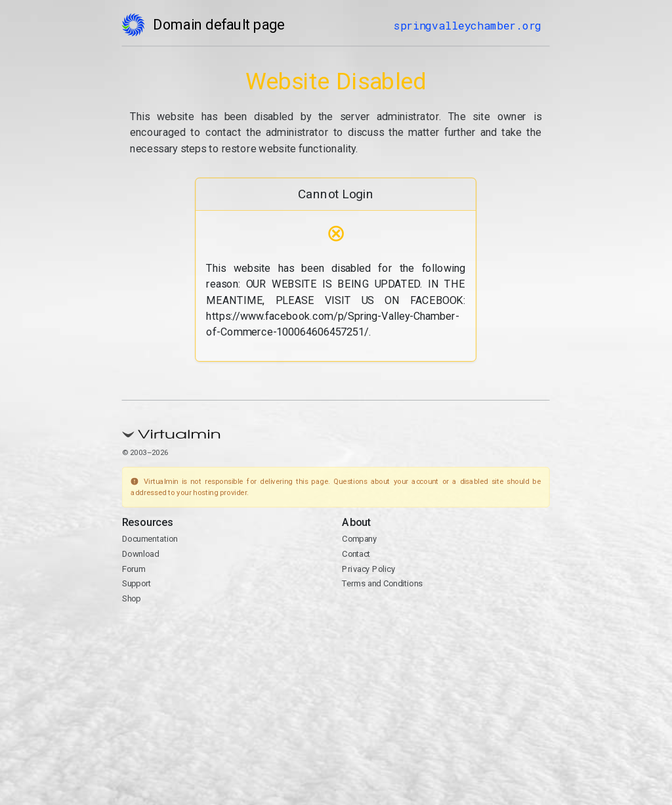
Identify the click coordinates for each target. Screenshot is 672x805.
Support (137, 584)
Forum (134, 569)
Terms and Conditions (383, 584)
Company (360, 539)
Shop (132, 598)
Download (141, 554)
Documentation (150, 539)
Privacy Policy (369, 569)
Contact (357, 554)
